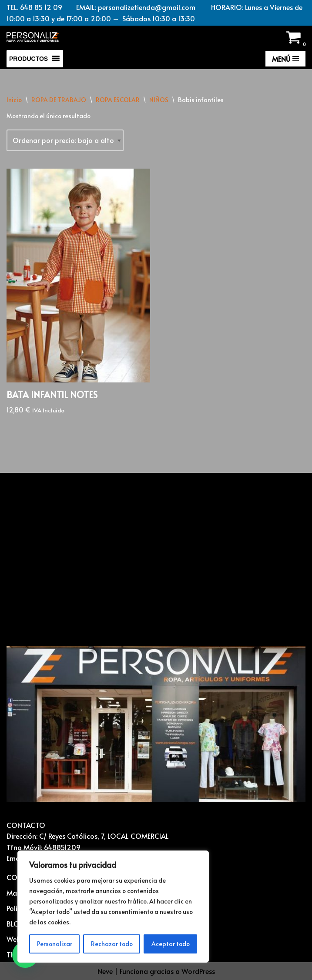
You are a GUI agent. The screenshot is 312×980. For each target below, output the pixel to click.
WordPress (198, 971)
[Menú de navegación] (285, 59)
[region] (113, 907)
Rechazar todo (112, 944)
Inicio (14, 100)
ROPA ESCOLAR (118, 100)
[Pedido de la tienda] (65, 140)
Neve (105, 971)
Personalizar (55, 944)
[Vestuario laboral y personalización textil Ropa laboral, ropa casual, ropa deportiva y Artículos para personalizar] (33, 37)
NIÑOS (159, 100)
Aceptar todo (171, 944)
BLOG (16, 924)
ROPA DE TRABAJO (59, 100)
